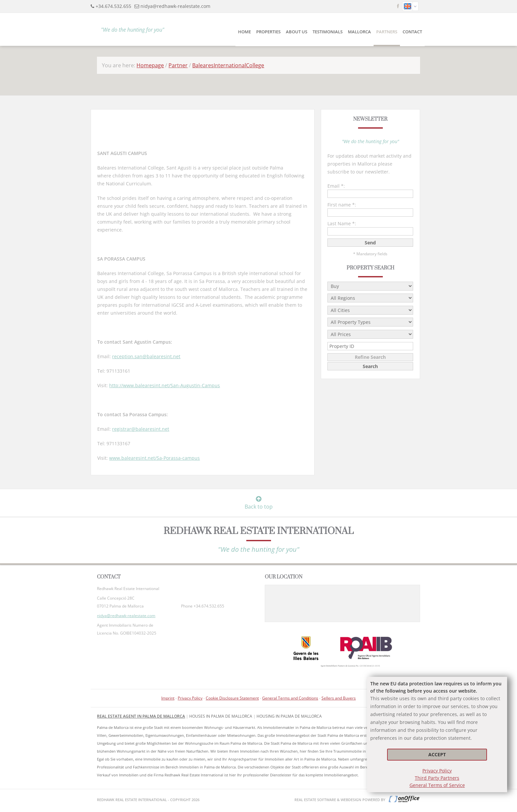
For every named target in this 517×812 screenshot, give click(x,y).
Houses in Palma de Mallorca (221, 716)
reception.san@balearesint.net (146, 356)
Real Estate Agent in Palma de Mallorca (141, 716)
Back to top (259, 503)
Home (244, 32)
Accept (437, 754)
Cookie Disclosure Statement (232, 698)
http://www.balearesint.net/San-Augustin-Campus (165, 385)
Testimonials (328, 32)
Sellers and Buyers (339, 698)
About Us (297, 32)
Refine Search (370, 357)
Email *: (336, 186)
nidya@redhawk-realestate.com (175, 6)
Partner (178, 65)
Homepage (150, 65)
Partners (387, 32)
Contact (412, 32)
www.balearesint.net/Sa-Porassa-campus (154, 458)
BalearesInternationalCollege (228, 65)
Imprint (168, 698)
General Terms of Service (437, 785)
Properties (268, 32)
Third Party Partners (437, 778)
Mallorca (359, 32)
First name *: (342, 205)
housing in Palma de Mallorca (289, 716)
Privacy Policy (437, 771)
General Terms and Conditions (290, 698)
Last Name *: (342, 223)
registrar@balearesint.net (141, 429)
